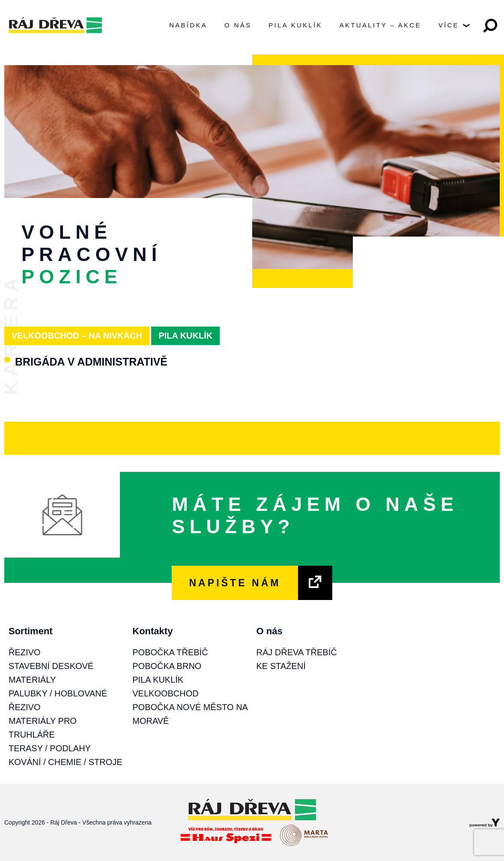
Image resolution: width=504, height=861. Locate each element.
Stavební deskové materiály (51, 673)
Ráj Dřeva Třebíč (297, 652)
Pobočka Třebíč (170, 652)
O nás (238, 25)
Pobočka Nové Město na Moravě (190, 714)
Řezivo (24, 652)
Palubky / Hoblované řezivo (58, 700)
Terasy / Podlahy (50, 748)
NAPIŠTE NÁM (235, 583)
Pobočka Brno (167, 666)
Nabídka (188, 25)
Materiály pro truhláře (43, 728)
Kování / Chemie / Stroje (66, 762)
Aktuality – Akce (380, 25)
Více (454, 28)
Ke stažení (281, 666)
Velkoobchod (165, 693)
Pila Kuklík (295, 25)
